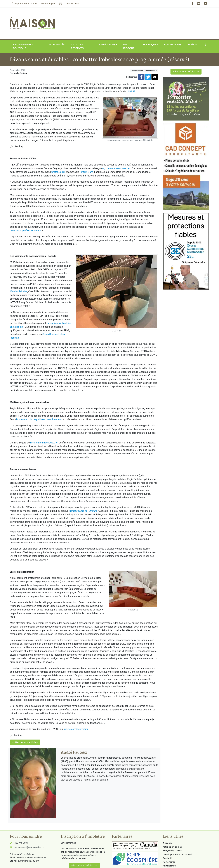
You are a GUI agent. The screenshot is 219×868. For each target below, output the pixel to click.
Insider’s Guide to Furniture (83, 511)
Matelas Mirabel (19, 291)
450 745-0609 (21, 843)
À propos (168, 843)
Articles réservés (77, 46)
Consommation (137, 71)
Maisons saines (151, 71)
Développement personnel (177, 854)
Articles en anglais (173, 847)
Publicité (168, 858)
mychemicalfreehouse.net (116, 168)
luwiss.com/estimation (76, 729)
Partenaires (169, 862)
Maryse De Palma (172, 851)
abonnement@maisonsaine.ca (29, 847)
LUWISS (131, 92)
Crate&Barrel (58, 172)
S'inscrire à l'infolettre (186, 72)
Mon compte (48, 4)
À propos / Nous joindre (25, 4)
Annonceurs (169, 866)
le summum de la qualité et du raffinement (39, 419)
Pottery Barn (86, 172)
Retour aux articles (25, 742)
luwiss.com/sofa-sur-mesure (25, 230)
